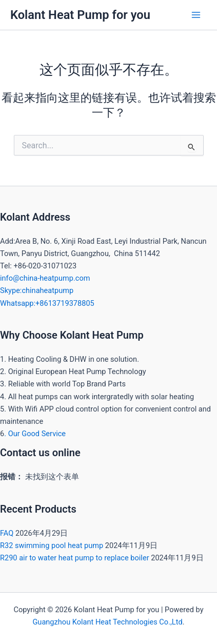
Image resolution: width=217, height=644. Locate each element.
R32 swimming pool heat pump (52, 545)
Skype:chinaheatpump (37, 290)
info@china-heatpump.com (45, 278)
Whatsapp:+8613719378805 (47, 303)
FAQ (7, 533)
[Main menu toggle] (196, 15)
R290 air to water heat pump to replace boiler (75, 558)
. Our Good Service (35, 434)
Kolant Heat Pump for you (80, 15)
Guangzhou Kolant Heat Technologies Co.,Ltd (107, 622)
